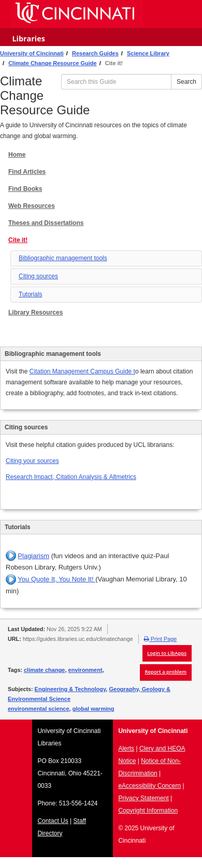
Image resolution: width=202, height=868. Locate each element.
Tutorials (31, 294)
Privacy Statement (143, 798)
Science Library (148, 53)
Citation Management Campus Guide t (82, 371)
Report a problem (166, 672)
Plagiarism (33, 556)
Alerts (126, 749)
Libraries (28, 39)
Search (186, 82)
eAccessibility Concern (149, 786)
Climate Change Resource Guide (53, 63)
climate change (44, 670)
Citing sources (38, 276)
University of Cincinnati (32, 53)
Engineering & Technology (70, 689)
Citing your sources (32, 461)
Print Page (160, 639)
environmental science (39, 709)
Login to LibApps (167, 653)
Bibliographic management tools (63, 258)
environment (85, 670)
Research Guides (95, 53)
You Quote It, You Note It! (56, 579)
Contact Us (53, 821)
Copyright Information (148, 811)
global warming (93, 709)
